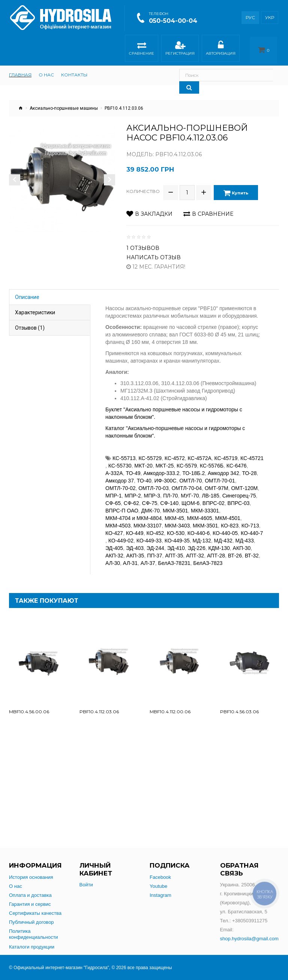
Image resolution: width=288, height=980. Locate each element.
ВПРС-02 (214, 498)
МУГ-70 (190, 490)
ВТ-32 (252, 550)
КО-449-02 (121, 535)
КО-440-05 (225, 528)
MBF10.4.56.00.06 (29, 706)
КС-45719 (226, 453)
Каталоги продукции (32, 947)
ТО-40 (144, 475)
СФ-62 (131, 498)
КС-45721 (252, 453)
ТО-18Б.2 (193, 468)
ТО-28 (249, 468)
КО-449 (135, 528)
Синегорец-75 (239, 490)
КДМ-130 (219, 543)
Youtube (158, 886)
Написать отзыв (154, 252)
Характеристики (35, 307)
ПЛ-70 (170, 490)
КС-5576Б (212, 460)
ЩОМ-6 (190, 498)
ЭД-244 (155, 543)
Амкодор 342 (223, 468)
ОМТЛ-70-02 (120, 483)
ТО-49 (133, 468)
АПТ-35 (174, 550)
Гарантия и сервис (30, 904)
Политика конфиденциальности (34, 934)
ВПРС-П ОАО (122, 505)
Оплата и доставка (30, 895)
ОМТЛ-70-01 (220, 475)
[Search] (269, 75)
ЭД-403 (135, 543)
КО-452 (155, 528)
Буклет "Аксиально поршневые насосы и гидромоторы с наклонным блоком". (174, 408)
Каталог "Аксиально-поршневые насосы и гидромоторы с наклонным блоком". (175, 427)
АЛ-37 (148, 558)
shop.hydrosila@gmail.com (249, 939)
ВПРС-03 (239, 498)
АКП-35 (135, 550)
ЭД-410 (176, 543)
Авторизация (221, 49)
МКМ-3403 (177, 520)
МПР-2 (133, 490)
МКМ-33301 (205, 505)
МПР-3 (152, 490)
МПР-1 (114, 490)
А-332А (114, 468)
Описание (27, 292)
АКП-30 (242, 543)
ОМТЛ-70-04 (186, 483)
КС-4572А (200, 453)
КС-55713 (124, 453)
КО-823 (230, 520)
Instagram (160, 895)
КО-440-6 (199, 528)
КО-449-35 (177, 535)
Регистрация (180, 49)
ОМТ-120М (244, 483)
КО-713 (250, 520)
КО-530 (176, 528)
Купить (238, 190)
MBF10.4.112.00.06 (170, 706)
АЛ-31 (130, 558)
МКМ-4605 (199, 513)
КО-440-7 (252, 528)
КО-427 (114, 528)
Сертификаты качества (35, 913)
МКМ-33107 (148, 520)
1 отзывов (143, 243)
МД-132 (202, 535)
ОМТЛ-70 (190, 475)
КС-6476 (237, 460)
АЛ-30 (113, 558)
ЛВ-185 (211, 490)
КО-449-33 (149, 535)
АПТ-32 (195, 550)
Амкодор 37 (120, 475)
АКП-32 (114, 550)
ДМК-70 (151, 505)
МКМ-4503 (118, 520)
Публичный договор (31, 922)
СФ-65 (113, 498)
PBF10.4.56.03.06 (239, 706)
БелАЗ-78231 (174, 558)
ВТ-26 (235, 550)
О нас (16, 886)
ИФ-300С (166, 475)
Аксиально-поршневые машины (64, 108)
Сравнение (142, 49)
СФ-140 (169, 498)
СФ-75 (150, 498)
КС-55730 (120, 460)
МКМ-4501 (228, 513)
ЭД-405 (114, 543)
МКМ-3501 (175, 505)
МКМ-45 (174, 513)
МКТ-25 (165, 460)
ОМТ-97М (217, 483)
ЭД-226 (197, 543)
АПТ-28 (216, 550)
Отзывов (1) (30, 323)
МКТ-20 (143, 460)
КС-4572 (175, 453)
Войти (86, 885)
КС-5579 (187, 460)
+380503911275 (250, 921)
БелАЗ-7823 (208, 558)
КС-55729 (150, 453)
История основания (31, 877)
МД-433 (245, 535)
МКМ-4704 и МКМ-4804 (133, 513)
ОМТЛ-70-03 (153, 483)
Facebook (160, 877)
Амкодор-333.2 (161, 468)
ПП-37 (154, 550)
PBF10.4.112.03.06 (99, 706)
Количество (143, 189)
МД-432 (223, 535)
